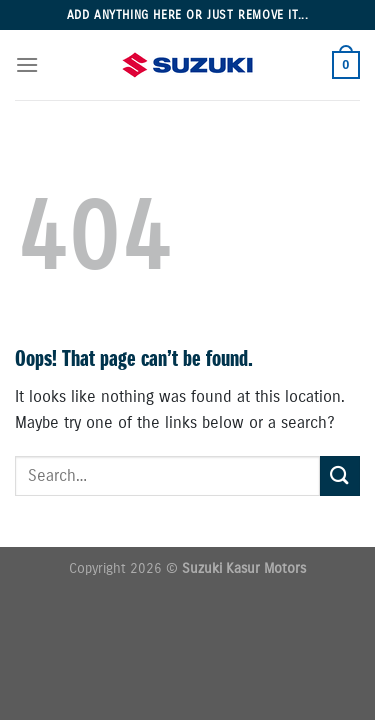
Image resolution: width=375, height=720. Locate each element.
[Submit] (340, 475)
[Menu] (27, 64)
